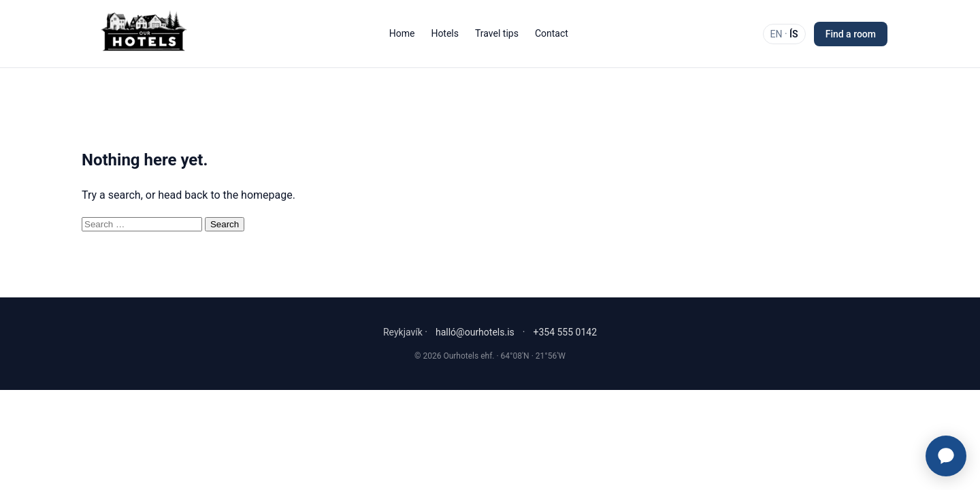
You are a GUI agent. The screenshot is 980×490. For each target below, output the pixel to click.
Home (402, 33)
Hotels (445, 33)
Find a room (851, 34)
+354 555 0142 (565, 332)
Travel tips (497, 33)
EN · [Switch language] (784, 34)
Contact (552, 33)
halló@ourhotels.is (475, 332)
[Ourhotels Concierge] (946, 456)
